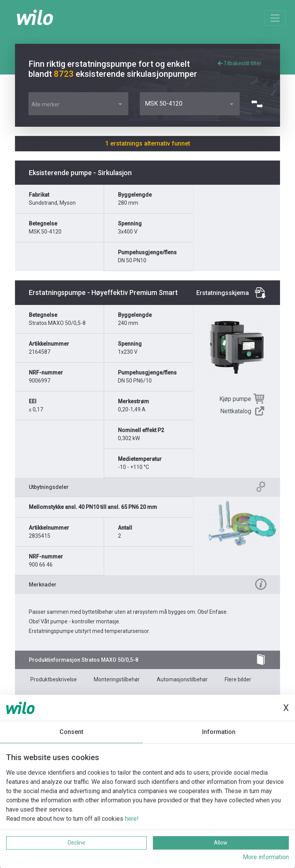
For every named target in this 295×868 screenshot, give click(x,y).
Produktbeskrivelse (54, 679)
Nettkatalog (236, 411)
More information (266, 857)
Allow (221, 843)
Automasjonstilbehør (182, 679)
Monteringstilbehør (117, 679)
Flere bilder (238, 679)
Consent (71, 732)
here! (132, 819)
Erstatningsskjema (223, 293)
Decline (76, 843)
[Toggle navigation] (275, 18)
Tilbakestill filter (240, 63)
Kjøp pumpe (235, 399)
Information (219, 732)
